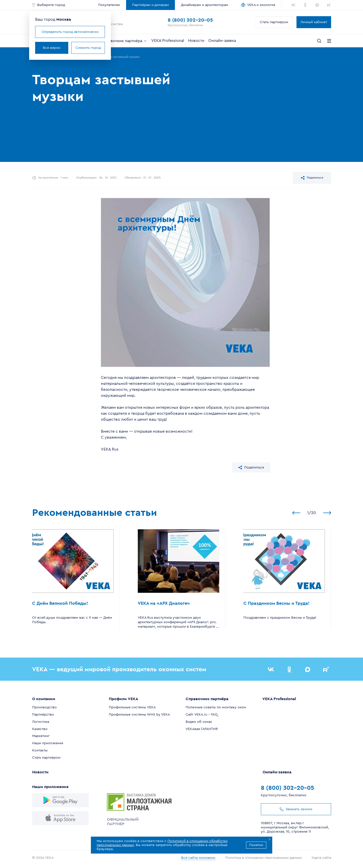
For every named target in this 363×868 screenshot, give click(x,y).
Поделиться (312, 178)
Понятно (256, 845)
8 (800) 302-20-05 (190, 20)
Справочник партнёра (124, 41)
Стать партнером (274, 22)
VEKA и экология (261, 5)
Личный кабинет (314, 22)
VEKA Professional (168, 41)
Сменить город (88, 48)
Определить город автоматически (70, 32)
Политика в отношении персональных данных (263, 858)
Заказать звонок (296, 809)
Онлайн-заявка (222, 41)
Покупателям (109, 5)
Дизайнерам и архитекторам (205, 5)
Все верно (52, 48)
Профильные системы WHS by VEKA (139, 715)
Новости (196, 41)
